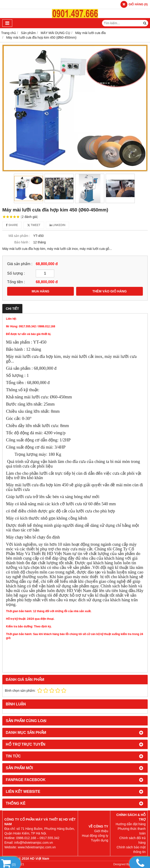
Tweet (34, 225)
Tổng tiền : (16, 282)
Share (12, 225)
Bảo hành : (22, 242)
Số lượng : (16, 273)
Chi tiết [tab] (12, 309)
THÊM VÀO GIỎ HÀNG (109, 291)
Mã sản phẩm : (19, 236)
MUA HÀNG (40, 291)
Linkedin (58, 225)
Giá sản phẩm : (20, 264)
